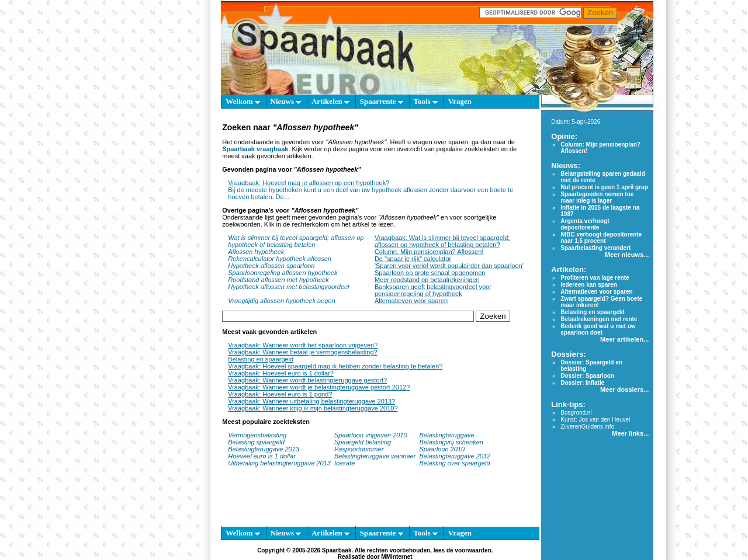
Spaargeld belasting (363, 442)
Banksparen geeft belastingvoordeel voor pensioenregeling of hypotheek (433, 290)
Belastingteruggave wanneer (375, 456)
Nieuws (286, 101)
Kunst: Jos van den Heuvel (595, 420)
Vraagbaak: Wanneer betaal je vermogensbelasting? (302, 352)
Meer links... (630, 433)
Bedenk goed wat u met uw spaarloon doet (598, 329)
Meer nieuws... (627, 255)
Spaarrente (382, 101)
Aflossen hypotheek (256, 252)
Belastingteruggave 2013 (264, 449)
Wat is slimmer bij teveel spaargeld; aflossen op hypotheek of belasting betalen (296, 241)
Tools (426, 101)
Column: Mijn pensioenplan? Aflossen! (429, 252)
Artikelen (330, 101)
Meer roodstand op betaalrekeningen (427, 280)
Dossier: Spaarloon (587, 376)
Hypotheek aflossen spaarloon (271, 266)
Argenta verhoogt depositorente (585, 224)
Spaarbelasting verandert (595, 248)
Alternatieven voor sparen (411, 301)
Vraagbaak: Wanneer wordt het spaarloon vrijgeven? (303, 345)
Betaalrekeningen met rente (599, 319)
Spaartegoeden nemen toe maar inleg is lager (597, 197)
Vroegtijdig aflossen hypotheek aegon (281, 301)
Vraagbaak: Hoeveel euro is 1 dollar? (281, 373)
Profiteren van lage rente (595, 278)
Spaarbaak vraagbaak (255, 149)
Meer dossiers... (624, 389)
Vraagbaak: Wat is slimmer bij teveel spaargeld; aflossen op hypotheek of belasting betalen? (442, 241)
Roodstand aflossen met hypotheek (278, 280)
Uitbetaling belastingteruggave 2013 (279, 463)
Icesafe (344, 463)
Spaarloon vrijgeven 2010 (371, 435)
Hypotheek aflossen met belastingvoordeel (288, 287)
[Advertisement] (167, 280)
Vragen (460, 101)
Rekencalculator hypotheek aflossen (280, 259)
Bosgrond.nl (576, 413)
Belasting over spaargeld (454, 463)
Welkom (243, 101)
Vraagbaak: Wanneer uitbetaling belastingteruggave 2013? (311, 401)
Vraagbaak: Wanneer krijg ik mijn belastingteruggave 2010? (313, 408)
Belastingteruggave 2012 (455, 456)
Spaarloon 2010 (443, 449)
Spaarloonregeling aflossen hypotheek (283, 273)
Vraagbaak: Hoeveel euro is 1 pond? (280, 394)
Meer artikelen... (624, 339)
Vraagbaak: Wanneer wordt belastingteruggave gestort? (307, 380)
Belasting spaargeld (256, 442)
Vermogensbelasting (257, 435)
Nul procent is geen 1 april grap (604, 187)
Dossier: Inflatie (582, 383)
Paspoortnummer (359, 449)
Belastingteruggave (446, 435)
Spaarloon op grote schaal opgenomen (430, 273)
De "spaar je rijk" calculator (413, 259)
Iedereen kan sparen (589, 285)
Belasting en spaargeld (261, 359)
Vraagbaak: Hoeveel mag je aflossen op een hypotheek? (309, 183)
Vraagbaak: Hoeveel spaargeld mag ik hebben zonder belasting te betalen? (335, 366)
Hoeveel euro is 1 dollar (262, 456)
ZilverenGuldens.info (587, 427)
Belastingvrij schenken (451, 442)
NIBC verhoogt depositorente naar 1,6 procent (601, 238)
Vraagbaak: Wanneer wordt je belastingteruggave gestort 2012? (319, 387)
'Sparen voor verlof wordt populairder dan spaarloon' (449, 266)
